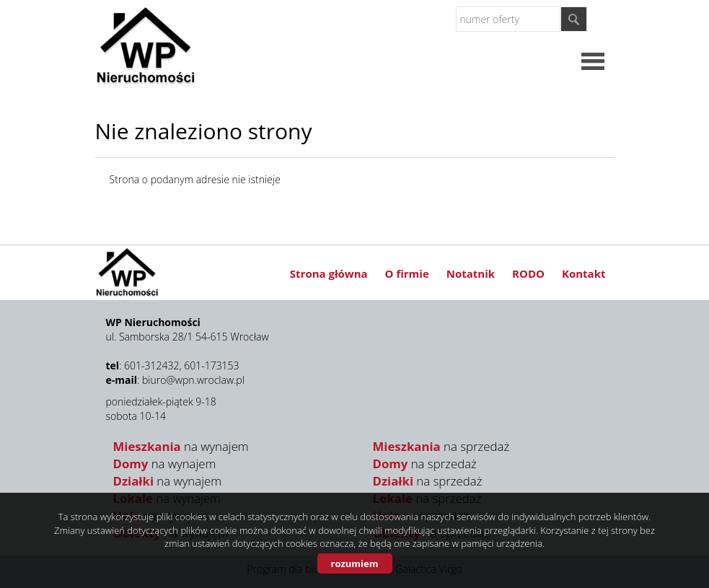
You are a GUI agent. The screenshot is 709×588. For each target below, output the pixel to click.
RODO (528, 273)
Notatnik (471, 273)
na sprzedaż (441, 446)
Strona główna (329, 273)
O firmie (407, 273)
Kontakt (584, 273)
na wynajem (181, 446)
